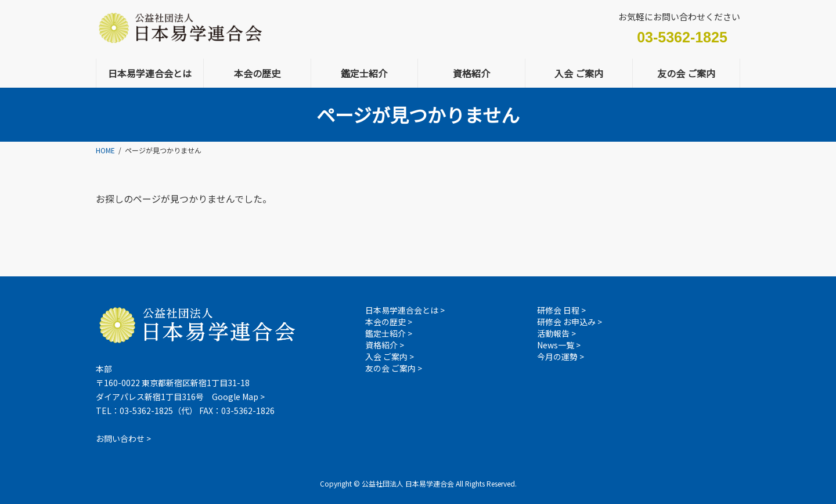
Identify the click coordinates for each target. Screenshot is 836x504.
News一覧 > (559, 345)
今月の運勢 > (561, 357)
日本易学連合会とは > (405, 310)
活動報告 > (556, 333)
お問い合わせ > (123, 438)
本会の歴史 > (389, 322)
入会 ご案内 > (390, 357)
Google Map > (238, 397)
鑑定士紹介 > (389, 333)
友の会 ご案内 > (394, 368)
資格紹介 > (385, 345)
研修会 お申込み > (570, 322)
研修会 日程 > (561, 310)
